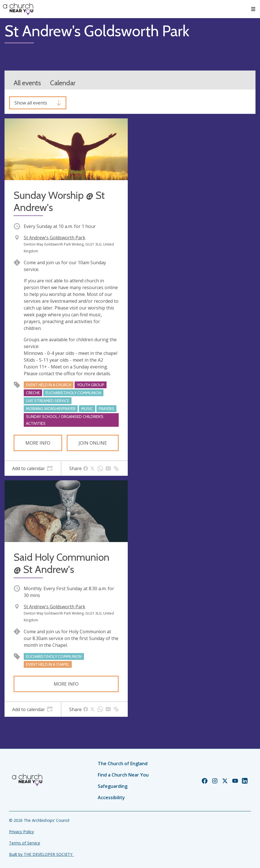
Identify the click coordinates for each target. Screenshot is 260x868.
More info (38, 443)
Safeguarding (113, 786)
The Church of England (123, 764)
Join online (93, 443)
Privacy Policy (21, 832)
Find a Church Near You (123, 775)
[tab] (33, 468)
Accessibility (111, 797)
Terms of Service (25, 843)
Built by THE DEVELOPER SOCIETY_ (42, 854)
